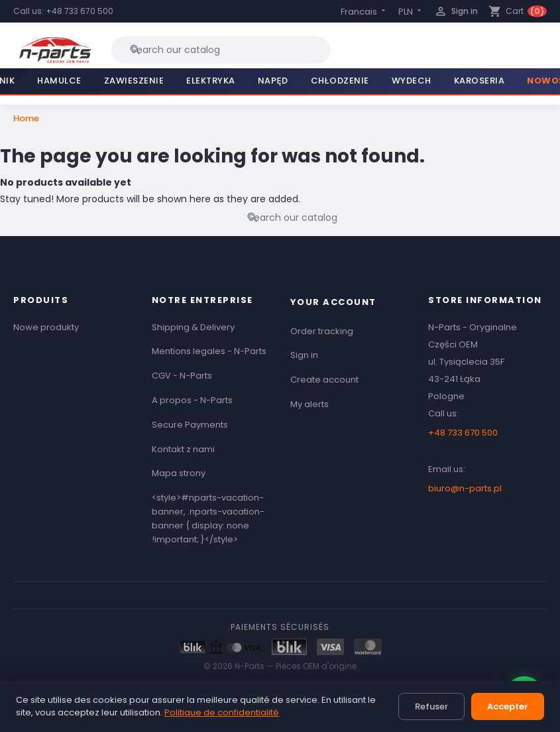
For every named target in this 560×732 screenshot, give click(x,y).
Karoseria (479, 81)
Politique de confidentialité (222, 712)
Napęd (273, 81)
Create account (324, 380)
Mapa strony (179, 473)
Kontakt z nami (183, 449)
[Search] (221, 50)
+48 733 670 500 (80, 11)
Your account (333, 302)
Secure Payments (190, 425)
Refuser (431, 706)
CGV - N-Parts (182, 376)
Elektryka (211, 81)
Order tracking (322, 331)
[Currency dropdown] (411, 12)
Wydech (412, 81)
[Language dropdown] (364, 12)
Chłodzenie (340, 81)
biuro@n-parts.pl (465, 488)
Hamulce (59, 81)
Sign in (304, 355)
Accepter (508, 706)
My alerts (309, 404)
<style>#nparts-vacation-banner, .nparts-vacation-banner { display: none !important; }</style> (208, 518)
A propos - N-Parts (192, 400)
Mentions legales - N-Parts (209, 351)
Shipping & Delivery (193, 327)
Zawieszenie (134, 81)
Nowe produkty (46, 327)
